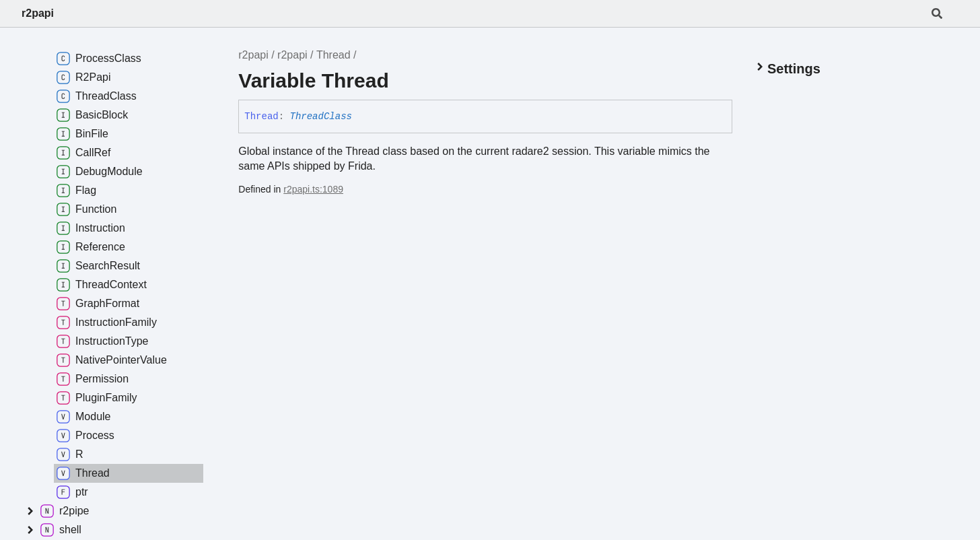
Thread (334, 55)
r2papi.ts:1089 (313, 189)
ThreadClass (321, 116)
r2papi (38, 13)
